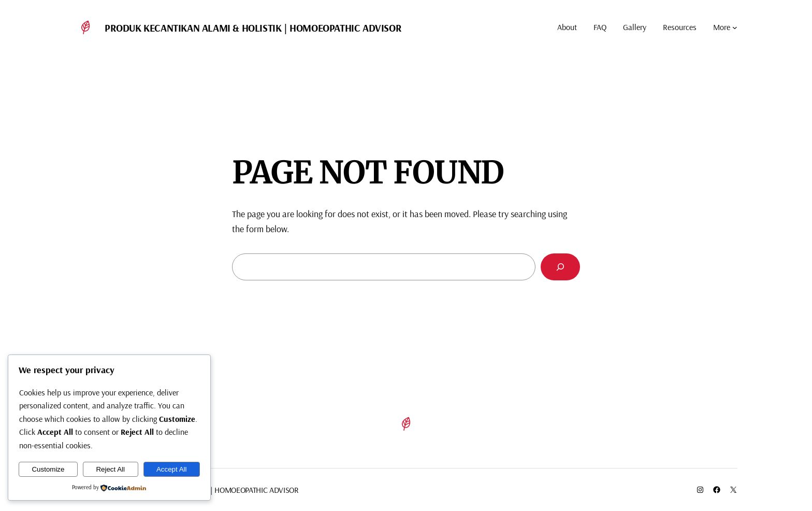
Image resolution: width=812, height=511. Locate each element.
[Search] (560, 267)
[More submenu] (735, 27)
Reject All (110, 469)
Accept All (172, 469)
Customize (48, 469)
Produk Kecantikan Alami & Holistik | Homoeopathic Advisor (253, 28)
